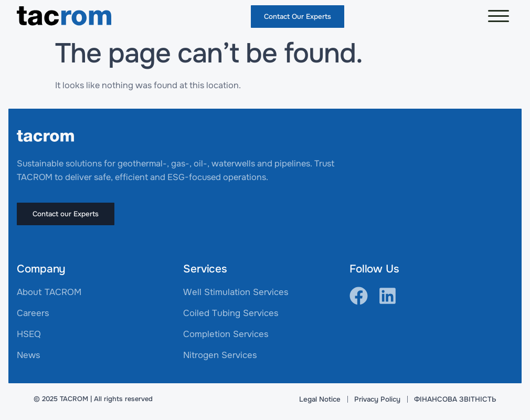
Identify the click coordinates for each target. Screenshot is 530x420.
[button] (499, 16)
